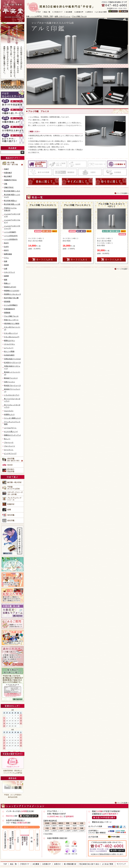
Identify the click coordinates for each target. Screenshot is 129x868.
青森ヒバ (7, 283)
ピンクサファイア (10, 454)
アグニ (6, 258)
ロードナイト (9, 450)
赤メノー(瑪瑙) (9, 351)
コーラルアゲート (10, 428)
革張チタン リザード (11, 320)
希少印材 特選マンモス (12, 191)
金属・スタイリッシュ (62, 16)
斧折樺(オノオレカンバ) (12, 294)
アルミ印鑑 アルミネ (79, 16)
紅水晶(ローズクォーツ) (12, 362)
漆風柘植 (7, 313)
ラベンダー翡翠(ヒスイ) (12, 418)
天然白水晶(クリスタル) (12, 359)
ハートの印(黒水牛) (11, 239)
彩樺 (6, 261)
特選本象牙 (8, 173)
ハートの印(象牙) (10, 232)
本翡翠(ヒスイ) (9, 414)
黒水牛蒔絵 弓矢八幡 (11, 298)
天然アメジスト (10, 382)
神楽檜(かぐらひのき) (12, 291)
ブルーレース (9, 442)
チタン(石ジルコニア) (12, 337)
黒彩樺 (6, 265)
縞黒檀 (6, 276)
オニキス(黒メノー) (11, 432)
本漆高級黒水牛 (10, 309)
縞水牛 (6, 250)
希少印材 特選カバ (10, 201)
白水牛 (6, 247)
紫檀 (6, 280)
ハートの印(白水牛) (11, 236)
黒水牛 (6, 243)
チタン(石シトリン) (11, 333)
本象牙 (6, 169)
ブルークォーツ (10, 446)
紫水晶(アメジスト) (11, 378)
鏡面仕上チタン (10, 341)
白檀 (6, 269)
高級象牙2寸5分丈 (10, 180)
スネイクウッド (10, 272)
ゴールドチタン (10, 344)
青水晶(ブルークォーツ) (12, 386)
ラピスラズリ (9, 411)
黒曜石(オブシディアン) (12, 435)
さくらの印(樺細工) (11, 305)
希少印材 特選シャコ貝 (12, 204)
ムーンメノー (9, 348)
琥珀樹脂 (7, 302)
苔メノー (7, 439)
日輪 (6, 184)
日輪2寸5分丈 (9, 187)
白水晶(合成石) (9, 355)
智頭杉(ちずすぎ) (10, 287)
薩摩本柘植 (8, 254)
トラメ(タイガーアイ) (12, 395)
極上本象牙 (8, 176)
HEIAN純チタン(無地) (12, 323)
